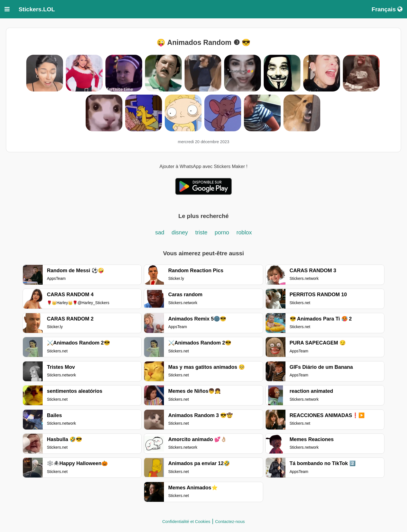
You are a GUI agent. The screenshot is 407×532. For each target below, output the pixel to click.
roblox (244, 232)
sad (160, 232)
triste (202, 232)
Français (387, 9)
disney (180, 232)
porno (222, 232)
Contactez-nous (230, 521)
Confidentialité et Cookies (186, 521)
